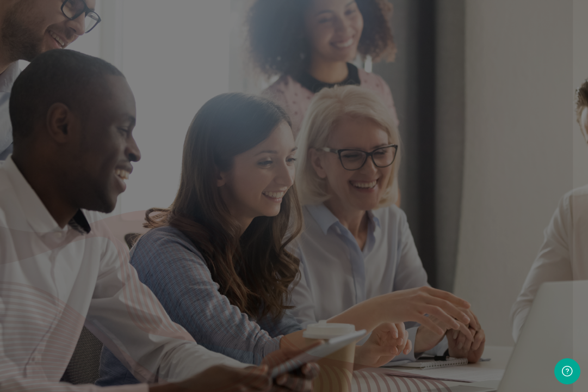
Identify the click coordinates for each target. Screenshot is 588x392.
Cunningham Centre (449, 352)
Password (352, 151)
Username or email (370, 97)
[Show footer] (567, 371)
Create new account (452, 257)
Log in (452, 232)
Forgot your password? (538, 203)
